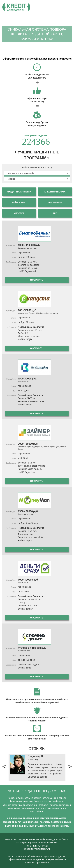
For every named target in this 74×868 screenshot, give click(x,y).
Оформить (37, 280)
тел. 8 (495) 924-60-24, (37, 846)
